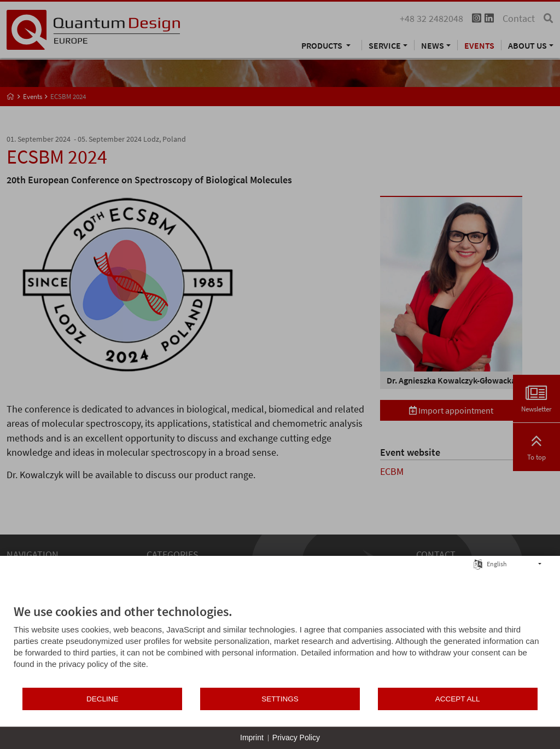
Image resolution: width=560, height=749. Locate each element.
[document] (280, 645)
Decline (103, 699)
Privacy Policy (296, 738)
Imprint (252, 738)
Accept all (458, 699)
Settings (280, 699)
